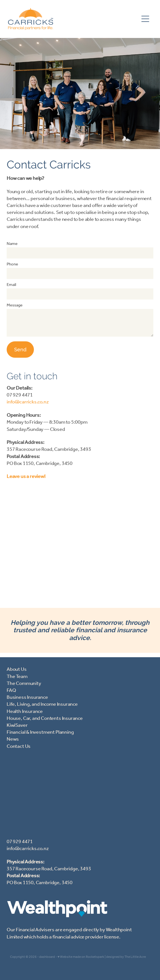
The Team (17, 677)
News (13, 739)
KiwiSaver (17, 725)
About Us (17, 669)
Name (12, 244)
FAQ (11, 690)
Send (20, 350)
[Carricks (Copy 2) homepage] (73, 19)
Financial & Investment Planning (40, 732)
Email (11, 285)
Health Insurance (25, 712)
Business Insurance (27, 697)
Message (15, 305)
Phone (12, 264)
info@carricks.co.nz (28, 402)
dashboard (47, 957)
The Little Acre (135, 957)
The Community (24, 684)
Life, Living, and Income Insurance (42, 704)
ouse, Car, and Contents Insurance (47, 718)
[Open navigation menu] (145, 19)
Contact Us (19, 746)
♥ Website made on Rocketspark (81, 957)
